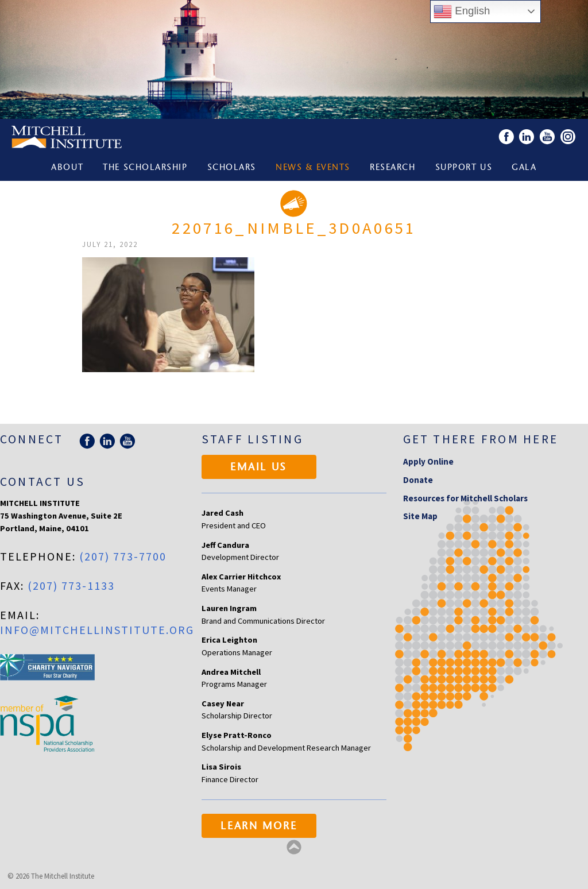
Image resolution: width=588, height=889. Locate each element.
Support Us (464, 168)
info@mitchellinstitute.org (97, 630)
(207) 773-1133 (71, 585)
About (67, 168)
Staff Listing (252, 439)
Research (392, 168)
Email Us (259, 468)
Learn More (259, 827)
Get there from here (481, 439)
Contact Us (42, 482)
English (462, 11)
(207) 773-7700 (123, 556)
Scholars (232, 168)
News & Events (313, 168)
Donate (418, 480)
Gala (524, 168)
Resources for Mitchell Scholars (465, 498)
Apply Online (428, 461)
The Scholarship (145, 168)
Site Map (420, 516)
